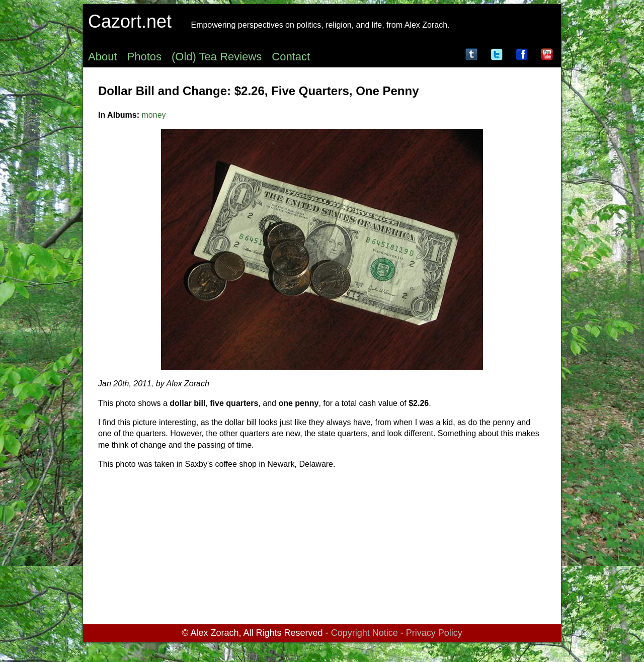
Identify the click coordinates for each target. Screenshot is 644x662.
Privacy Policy (434, 633)
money (154, 115)
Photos (145, 57)
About (103, 57)
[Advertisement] (322, 549)
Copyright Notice (365, 633)
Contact (291, 57)
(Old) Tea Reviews (217, 57)
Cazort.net (130, 21)
